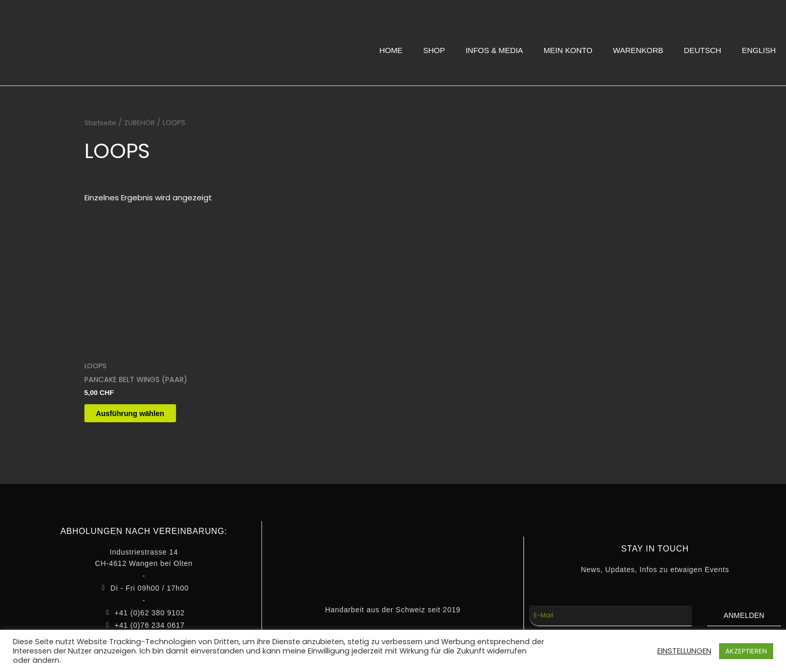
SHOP (434, 50)
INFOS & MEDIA (494, 50)
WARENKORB (638, 50)
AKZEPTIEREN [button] (746, 651)
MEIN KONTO (568, 50)
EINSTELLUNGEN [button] (684, 651)
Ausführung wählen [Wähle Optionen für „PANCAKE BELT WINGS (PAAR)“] (141, 415)
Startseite (102, 123)
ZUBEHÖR (143, 123)
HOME (391, 50)
